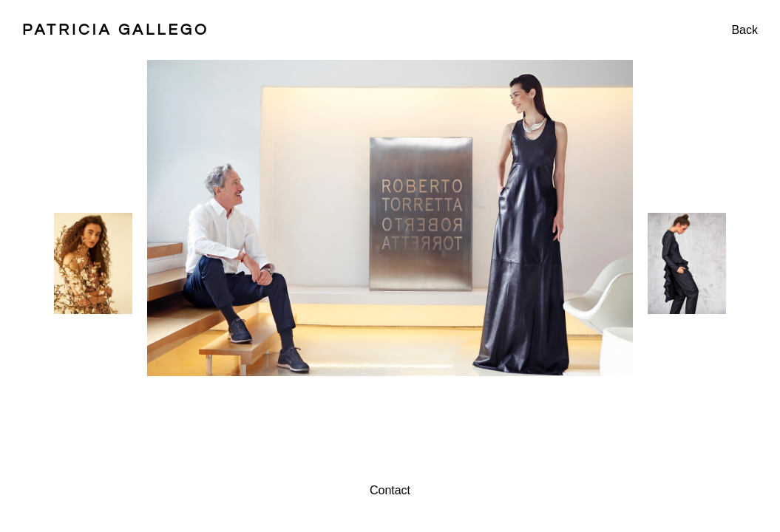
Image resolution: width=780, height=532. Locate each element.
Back (745, 30)
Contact (390, 490)
